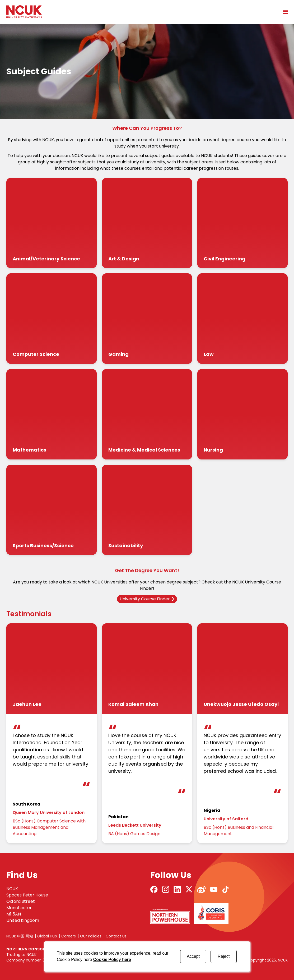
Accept (193, 956)
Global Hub (47, 936)
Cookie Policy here (112, 960)
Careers (69, 936)
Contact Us (116, 936)
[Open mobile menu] (283, 12)
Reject (224, 956)
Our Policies (91, 936)
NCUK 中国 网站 (20, 936)
